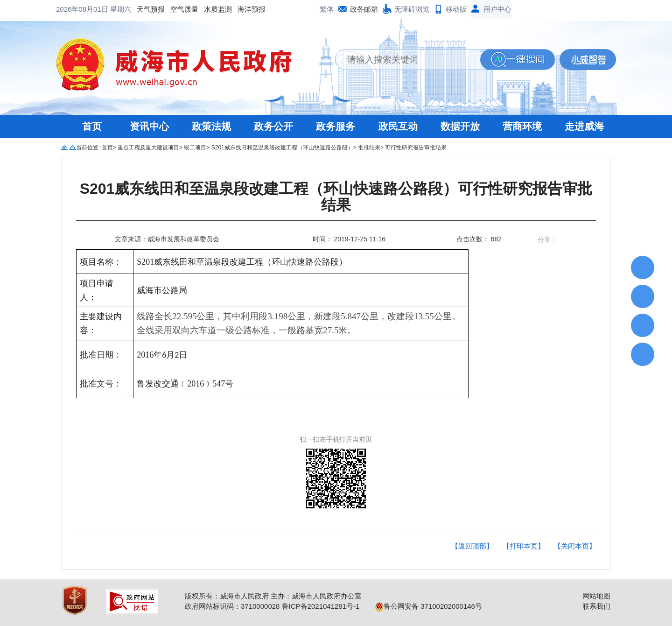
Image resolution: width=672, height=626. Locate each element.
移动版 (456, 9)
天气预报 (76, 9)
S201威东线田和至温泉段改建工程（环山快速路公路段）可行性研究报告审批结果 (336, 197)
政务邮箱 (364, 9)
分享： (547, 239)
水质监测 (143, 9)
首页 (92, 126)
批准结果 (369, 148)
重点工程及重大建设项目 (148, 148)
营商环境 (522, 126)
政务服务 (336, 126)
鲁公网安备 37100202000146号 (429, 606)
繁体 (327, 9)
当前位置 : (89, 148)
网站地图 (596, 596)
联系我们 (596, 606)
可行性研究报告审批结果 (416, 148)
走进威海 (584, 126)
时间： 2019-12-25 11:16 (349, 239)
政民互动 (398, 126)
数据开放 (460, 126)
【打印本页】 (524, 546)
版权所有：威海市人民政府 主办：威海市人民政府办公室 (273, 596)
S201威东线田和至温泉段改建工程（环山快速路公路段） (282, 148)
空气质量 (109, 9)
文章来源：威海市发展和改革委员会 (167, 239)
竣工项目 (195, 148)
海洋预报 (176, 9)
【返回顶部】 (472, 546)
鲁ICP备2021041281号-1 (321, 606)
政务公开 (273, 126)
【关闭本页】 (575, 546)
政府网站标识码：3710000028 (232, 606)
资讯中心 (149, 126)
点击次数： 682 (479, 239)
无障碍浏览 (412, 9)
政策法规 (211, 126)
